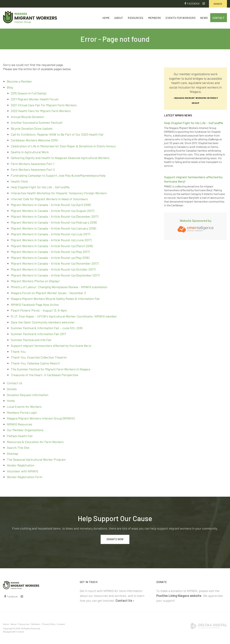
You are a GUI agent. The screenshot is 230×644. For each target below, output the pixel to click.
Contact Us (15, 383)
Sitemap (12, 454)
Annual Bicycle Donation (27, 117)
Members (155, 18)
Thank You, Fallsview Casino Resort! (35, 363)
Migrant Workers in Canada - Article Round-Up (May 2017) (50, 252)
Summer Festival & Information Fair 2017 (38, 334)
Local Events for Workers (24, 407)
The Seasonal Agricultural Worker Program (36, 459)
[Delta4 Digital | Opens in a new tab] (209, 626)
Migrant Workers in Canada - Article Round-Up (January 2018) (53, 228)
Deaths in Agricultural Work (30, 152)
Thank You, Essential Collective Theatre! (39, 357)
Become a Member (19, 81)
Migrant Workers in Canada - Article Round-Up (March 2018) (52, 246)
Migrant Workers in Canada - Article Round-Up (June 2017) (51, 240)
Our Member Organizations (25, 430)
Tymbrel (20, 632)
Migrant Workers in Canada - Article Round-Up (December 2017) (55, 217)
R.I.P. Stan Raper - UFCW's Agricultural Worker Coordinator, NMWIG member (64, 316)
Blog (10, 87)
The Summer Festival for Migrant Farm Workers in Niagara (50, 369)
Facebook (193, 4)
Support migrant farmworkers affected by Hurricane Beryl (51, 346)
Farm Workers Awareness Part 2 (33, 170)
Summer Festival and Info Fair (31, 340)
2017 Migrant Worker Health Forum (35, 99)
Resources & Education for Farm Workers (35, 442)
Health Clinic (19, 181)
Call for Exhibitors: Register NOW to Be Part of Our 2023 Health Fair (57, 134)
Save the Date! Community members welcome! (43, 322)
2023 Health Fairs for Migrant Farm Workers (41, 111)
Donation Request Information (28, 395)
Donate (218, 4)
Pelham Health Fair (20, 436)
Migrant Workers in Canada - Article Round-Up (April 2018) (51, 205)
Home (106, 18)
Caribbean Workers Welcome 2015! (34, 140)
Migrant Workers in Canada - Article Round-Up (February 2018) (54, 223)
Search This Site (18, 448)
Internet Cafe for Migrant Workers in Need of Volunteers (49, 199)
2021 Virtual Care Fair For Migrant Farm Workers (44, 105)
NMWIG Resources (19, 424)
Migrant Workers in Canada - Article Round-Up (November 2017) (55, 264)
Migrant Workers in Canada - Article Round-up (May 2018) (50, 258)
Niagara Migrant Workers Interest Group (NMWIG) (41, 418)
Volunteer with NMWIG (22, 471)
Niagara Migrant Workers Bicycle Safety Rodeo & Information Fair (55, 299)
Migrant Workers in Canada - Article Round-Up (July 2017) (50, 234)
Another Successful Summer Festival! (37, 123)
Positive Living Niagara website (179, 596)
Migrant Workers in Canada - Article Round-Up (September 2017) (55, 275)
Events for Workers (180, 18)
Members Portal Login (22, 412)
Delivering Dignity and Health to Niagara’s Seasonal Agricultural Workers (60, 158)
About (119, 18)
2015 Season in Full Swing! (29, 93)
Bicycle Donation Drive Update (32, 129)
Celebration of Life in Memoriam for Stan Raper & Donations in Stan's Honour (63, 146)
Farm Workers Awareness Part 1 (33, 164)
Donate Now (115, 539)
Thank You (18, 352)
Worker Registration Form (25, 477)
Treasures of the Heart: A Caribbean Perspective (44, 375)
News (204, 18)
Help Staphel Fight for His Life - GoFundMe (40, 187)
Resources (135, 18)
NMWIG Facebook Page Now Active (35, 305)
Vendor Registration (21, 465)
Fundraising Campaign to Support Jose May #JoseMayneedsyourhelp (58, 176)
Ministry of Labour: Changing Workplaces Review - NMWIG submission (59, 287)
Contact (219, 18)
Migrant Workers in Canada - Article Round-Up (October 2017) (53, 269)
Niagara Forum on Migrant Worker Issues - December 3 (48, 293)
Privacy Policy (49, 624)
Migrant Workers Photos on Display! (35, 281)
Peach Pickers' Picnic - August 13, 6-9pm (39, 310)
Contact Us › (125, 600)
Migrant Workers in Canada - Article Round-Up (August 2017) (52, 211)
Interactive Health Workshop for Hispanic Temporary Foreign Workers (59, 193)
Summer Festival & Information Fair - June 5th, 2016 (47, 328)
